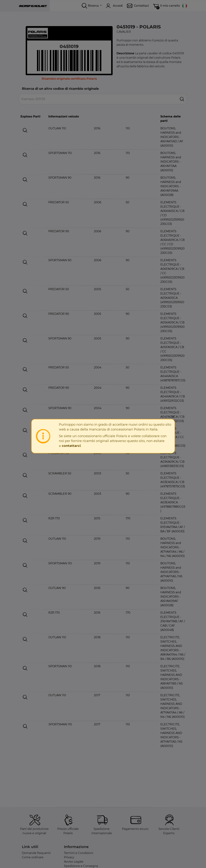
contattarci (71, 446)
